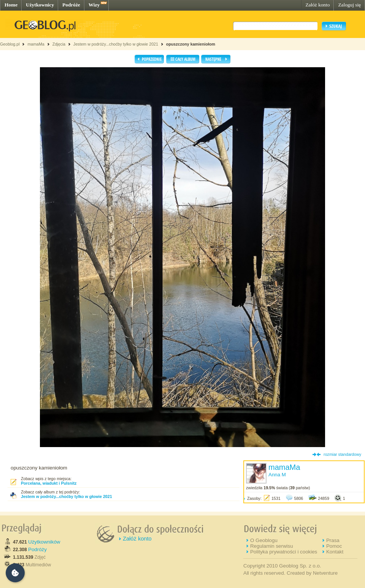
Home (11, 5)
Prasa (333, 540)
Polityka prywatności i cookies (284, 552)
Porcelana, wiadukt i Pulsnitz (49, 483)
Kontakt (335, 552)
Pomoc (334, 546)
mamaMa (36, 44)
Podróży (37, 549)
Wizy (94, 5)
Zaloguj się (349, 5)
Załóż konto (317, 5)
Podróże (71, 5)
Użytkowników (44, 542)
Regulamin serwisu (272, 546)
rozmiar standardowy (342, 454)
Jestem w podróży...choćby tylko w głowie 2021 (116, 44)
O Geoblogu (264, 540)
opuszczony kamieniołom (191, 44)
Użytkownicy (40, 5)
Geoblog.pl (10, 44)
